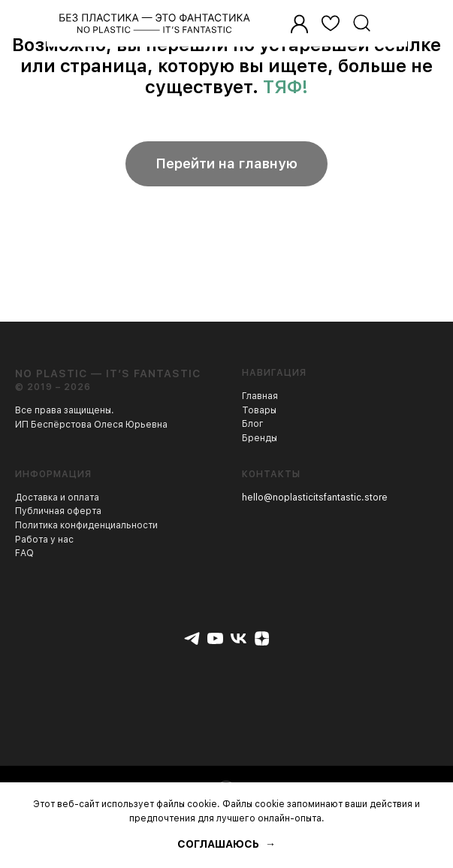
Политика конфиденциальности (86, 525)
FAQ (24, 553)
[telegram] (192, 638)
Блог (253, 424)
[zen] (262, 638)
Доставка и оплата (57, 498)
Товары (259, 410)
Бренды (260, 438)
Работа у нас (44, 540)
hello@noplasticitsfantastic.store (315, 498)
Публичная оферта (58, 511)
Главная (260, 396)
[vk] (239, 638)
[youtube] (215, 638)
